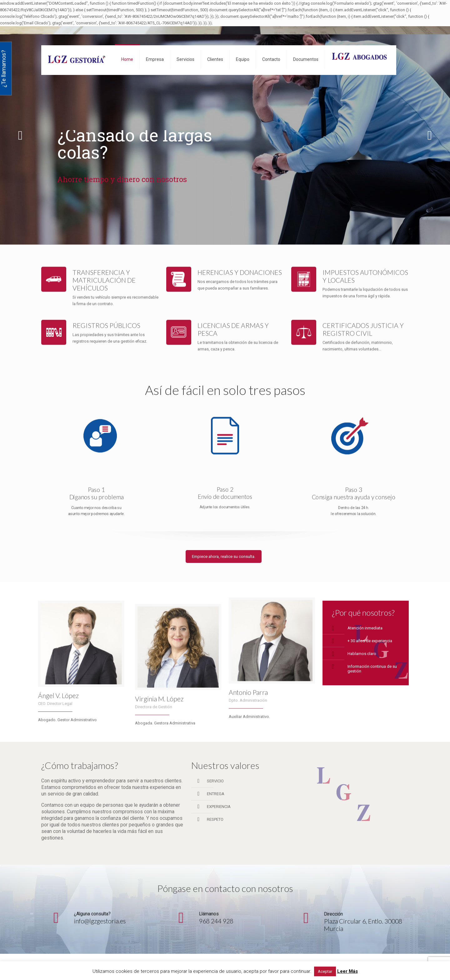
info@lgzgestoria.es (100, 917)
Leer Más (347, 971)
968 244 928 (223, 917)
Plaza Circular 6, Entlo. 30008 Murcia (353, 921)
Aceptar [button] (325, 971)
